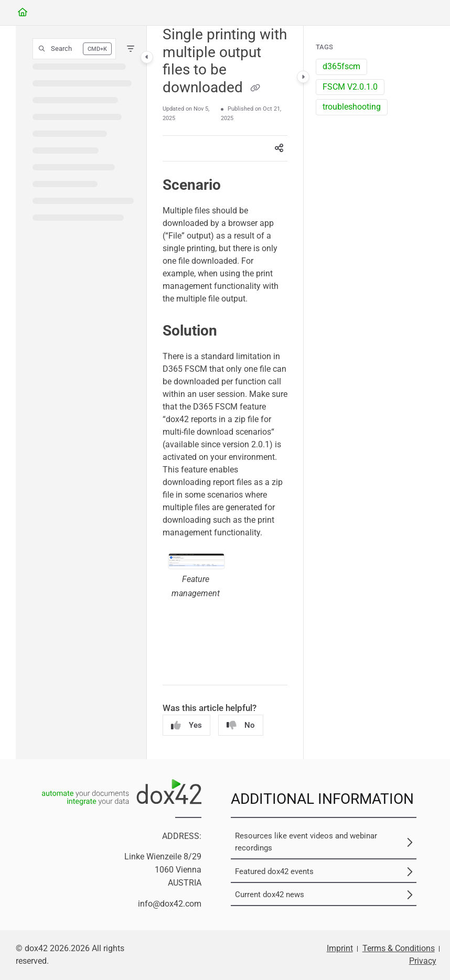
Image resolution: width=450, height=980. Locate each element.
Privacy (423, 961)
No (241, 725)
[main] (225, 392)
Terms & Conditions (399, 948)
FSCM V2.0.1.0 (350, 87)
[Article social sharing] (279, 148)
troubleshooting (352, 107)
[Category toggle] (147, 57)
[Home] (23, 13)
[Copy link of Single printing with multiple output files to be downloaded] (255, 88)
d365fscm (341, 66)
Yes (186, 725)
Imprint (340, 948)
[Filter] (131, 49)
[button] (74, 49)
